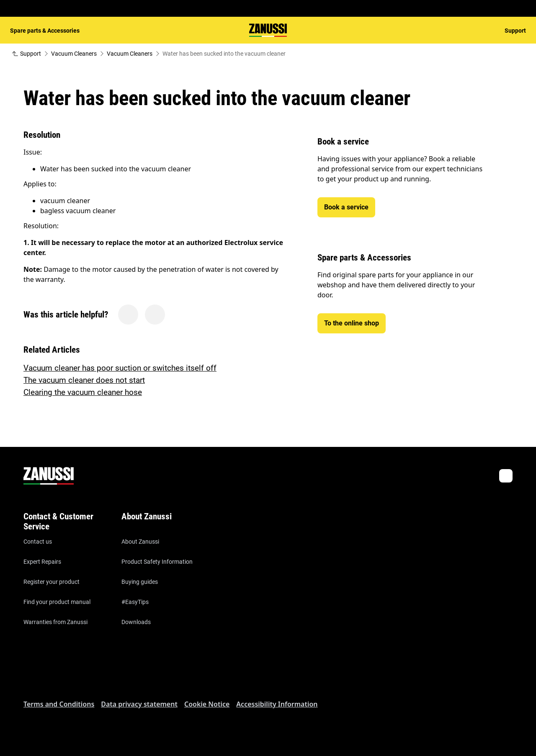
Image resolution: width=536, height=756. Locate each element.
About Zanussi (140, 542)
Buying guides (140, 582)
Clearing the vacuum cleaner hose (83, 392)
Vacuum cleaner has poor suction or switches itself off (120, 368)
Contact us (38, 542)
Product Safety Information (157, 562)
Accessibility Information (277, 704)
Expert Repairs (42, 562)
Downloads (136, 622)
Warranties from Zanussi (55, 622)
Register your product (52, 582)
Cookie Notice (207, 704)
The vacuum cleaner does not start (84, 380)
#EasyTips (135, 602)
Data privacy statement (139, 704)
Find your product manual (57, 602)
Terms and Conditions (59, 704)
